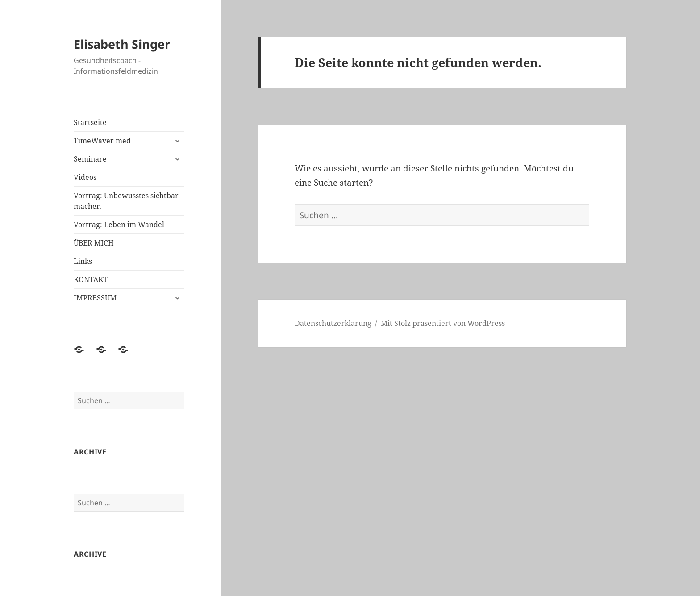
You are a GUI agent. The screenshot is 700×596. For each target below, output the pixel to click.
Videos (85, 177)
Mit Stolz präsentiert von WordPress (443, 323)
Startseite (90, 122)
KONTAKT (91, 279)
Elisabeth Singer (122, 44)
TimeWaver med (102, 141)
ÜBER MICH (94, 243)
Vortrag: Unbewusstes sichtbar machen (126, 201)
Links (83, 261)
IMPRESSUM (95, 298)
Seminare (90, 159)
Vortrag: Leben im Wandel (119, 225)
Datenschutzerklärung (333, 323)
